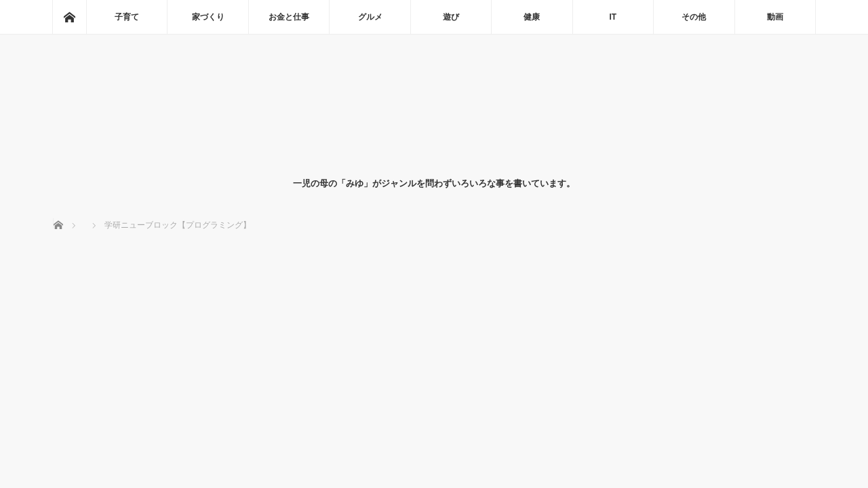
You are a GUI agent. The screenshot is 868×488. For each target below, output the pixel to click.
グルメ (370, 17)
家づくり (208, 17)
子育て (127, 17)
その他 (694, 17)
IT (613, 17)
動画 (775, 17)
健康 (532, 17)
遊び (451, 17)
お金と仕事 (289, 17)
